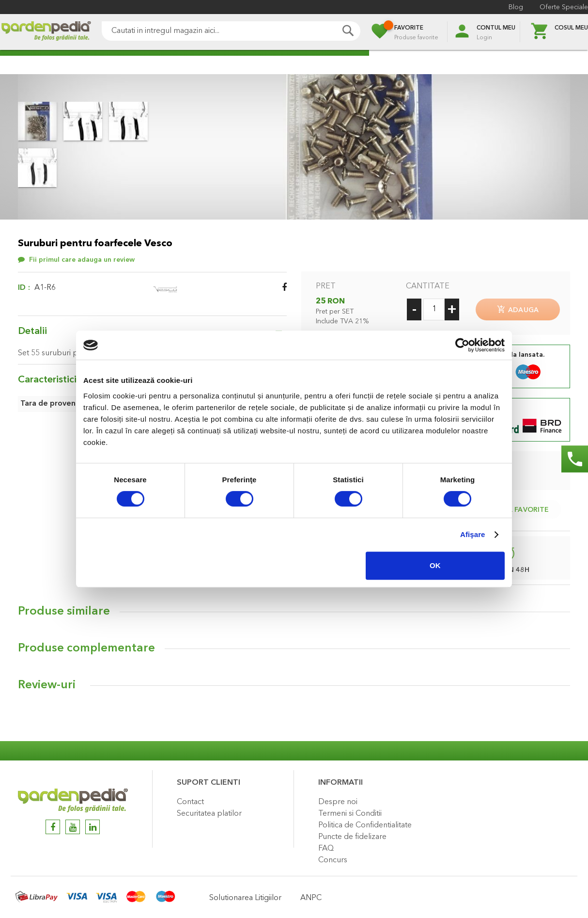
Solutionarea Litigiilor (245, 896)
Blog (516, 7)
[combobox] (231, 31)
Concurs (333, 858)
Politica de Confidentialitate (365, 823)
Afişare (473, 534)
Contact (190, 800)
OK (435, 565)
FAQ (326, 847)
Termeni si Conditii (350, 812)
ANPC (311, 896)
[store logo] (46, 32)
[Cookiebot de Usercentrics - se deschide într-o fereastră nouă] (462, 345)
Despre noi (338, 800)
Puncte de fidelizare (352, 835)
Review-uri (47, 683)
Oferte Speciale (564, 7)
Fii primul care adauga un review (82, 260)
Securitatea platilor (209, 812)
